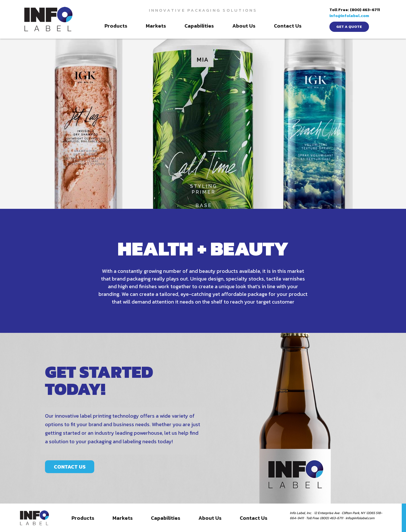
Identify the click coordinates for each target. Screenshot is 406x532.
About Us (244, 26)
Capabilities (199, 26)
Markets (156, 26)
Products (116, 26)
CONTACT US (70, 517)
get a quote (349, 27)
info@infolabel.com (349, 16)
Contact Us (288, 26)
